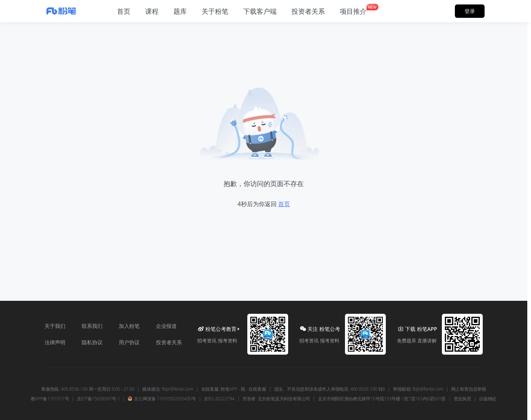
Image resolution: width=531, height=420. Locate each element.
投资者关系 (169, 342)
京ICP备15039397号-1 (98, 399)
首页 (284, 204)
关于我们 (55, 326)
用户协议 (129, 342)
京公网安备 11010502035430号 (162, 399)
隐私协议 (92, 342)
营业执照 (462, 399)
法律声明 (55, 342)
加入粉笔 (129, 326)
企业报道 (166, 326)
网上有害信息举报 (469, 389)
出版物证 (488, 399)
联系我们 (92, 326)
